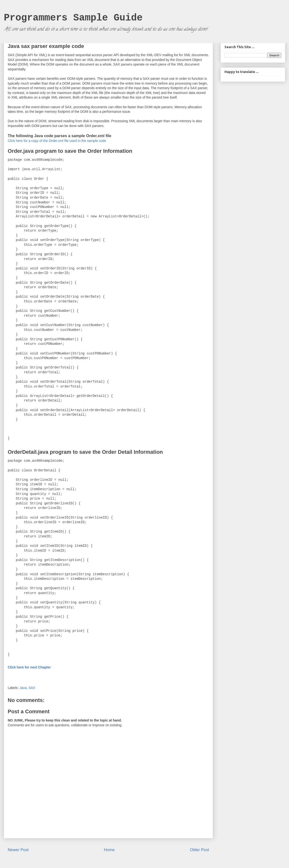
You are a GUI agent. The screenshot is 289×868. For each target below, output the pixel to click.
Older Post (200, 850)
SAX (32, 688)
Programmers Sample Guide (73, 18)
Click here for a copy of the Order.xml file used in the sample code (57, 141)
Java (23, 688)
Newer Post (18, 850)
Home (109, 850)
